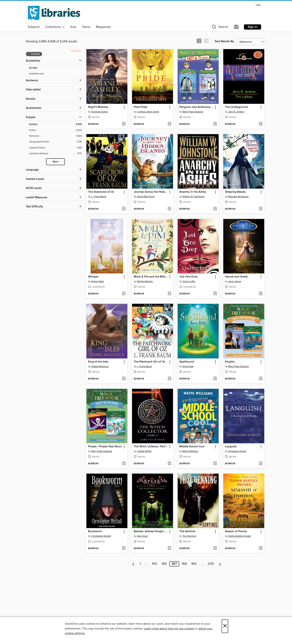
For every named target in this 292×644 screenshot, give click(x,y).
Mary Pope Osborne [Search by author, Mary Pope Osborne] (193, 112)
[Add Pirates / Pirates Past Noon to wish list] (124, 464)
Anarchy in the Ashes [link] (193, 192)
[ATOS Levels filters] (54, 188)
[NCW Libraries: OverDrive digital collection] (54, 13)
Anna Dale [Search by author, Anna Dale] (188, 366)
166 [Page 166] (164, 564)
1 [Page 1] (140, 564)
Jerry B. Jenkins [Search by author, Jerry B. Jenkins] (236, 112)
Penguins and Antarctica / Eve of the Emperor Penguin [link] (196, 107)
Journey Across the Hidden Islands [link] (151, 192)
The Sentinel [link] (187, 531)
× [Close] (225, 626)
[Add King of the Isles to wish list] (124, 379)
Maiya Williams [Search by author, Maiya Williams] (190, 451)
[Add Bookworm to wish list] (124, 549)
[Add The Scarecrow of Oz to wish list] (124, 209)
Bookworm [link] (95, 531)
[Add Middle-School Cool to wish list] (215, 464)
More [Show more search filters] (55, 162)
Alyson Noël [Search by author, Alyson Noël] (97, 281)
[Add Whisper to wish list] (124, 294)
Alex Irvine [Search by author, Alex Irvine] (142, 536)
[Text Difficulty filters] (54, 207)
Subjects (34, 27)
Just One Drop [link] (188, 277)
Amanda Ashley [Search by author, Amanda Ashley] (100, 112)
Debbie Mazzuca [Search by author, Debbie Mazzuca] (100, 366)
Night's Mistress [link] (98, 107)
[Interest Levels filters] (54, 179)
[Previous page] (133, 564)
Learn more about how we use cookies (169, 629)
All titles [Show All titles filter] (33, 68)
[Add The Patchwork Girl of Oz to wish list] (169, 379)
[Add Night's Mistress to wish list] (124, 124)
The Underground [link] (236, 107)
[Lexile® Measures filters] (54, 198)
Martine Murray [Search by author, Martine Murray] (145, 281)
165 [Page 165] (155, 564)
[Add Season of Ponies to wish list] (261, 549)
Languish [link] (231, 447)
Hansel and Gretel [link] (236, 277)
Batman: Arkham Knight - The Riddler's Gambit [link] (151, 531)
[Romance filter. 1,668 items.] (55, 136)
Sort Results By (224, 41)
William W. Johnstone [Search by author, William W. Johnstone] (193, 197)
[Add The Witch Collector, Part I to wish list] (169, 464)
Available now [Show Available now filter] (36, 74)
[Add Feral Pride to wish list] (169, 124)
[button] (220, 28)
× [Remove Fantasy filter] (28, 54)
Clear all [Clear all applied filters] (76, 51)
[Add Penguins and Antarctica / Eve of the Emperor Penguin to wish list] (215, 124)
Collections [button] (55, 27)
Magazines (103, 27)
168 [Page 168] (184, 564)
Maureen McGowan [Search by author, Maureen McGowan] (238, 197)
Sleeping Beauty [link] (235, 192)
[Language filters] (54, 170)
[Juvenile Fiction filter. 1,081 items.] (55, 148)
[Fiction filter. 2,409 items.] (55, 130)
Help (258, 5)
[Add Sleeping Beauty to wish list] (261, 209)
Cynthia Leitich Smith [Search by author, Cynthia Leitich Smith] (148, 112)
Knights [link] (230, 362)
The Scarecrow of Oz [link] (101, 192)
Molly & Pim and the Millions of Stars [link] (151, 277)
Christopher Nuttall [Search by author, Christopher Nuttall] (101, 536)
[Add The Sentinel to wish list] (215, 549)
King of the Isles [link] (98, 362)
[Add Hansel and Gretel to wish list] (261, 294)
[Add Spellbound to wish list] (215, 379)
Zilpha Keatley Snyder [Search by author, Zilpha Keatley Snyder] (239, 536)
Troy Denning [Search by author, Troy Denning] (189, 536)
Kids (73, 27)
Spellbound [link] (187, 362)
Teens (86, 27)
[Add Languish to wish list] (261, 464)
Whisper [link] (93, 277)
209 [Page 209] (211, 564)
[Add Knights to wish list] (261, 379)
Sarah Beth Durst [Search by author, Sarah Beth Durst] (146, 197)
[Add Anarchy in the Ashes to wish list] (215, 209)
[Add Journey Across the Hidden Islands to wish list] (169, 209)
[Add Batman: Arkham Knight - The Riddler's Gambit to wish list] (169, 549)
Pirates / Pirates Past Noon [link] (105, 447)
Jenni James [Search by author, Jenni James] (235, 281)
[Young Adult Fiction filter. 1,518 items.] (55, 142)
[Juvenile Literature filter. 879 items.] (55, 154)
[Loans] (237, 28)
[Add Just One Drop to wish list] (215, 294)
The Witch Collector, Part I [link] (150, 447)
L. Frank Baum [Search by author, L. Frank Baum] (99, 197)
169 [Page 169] (194, 564)
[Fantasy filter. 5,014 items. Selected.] (55, 124)
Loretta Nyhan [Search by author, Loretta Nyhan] (144, 451)
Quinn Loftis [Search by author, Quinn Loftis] (189, 281)
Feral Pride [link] (140, 107)
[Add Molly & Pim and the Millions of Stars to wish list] (169, 294)
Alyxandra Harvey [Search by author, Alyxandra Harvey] (237, 451)
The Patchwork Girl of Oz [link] (149, 362)
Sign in (253, 27)
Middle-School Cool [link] (192, 447)
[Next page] (220, 564)
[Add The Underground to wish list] (261, 124)
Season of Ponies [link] (236, 531)
